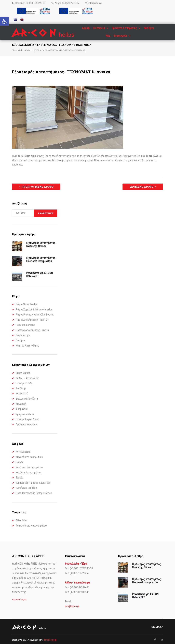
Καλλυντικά (22, 393)
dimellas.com (50, 639)
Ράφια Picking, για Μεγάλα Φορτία (35, 314)
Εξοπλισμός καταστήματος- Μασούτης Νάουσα (41, 244)
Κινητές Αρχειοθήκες (27, 345)
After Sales (22, 520)
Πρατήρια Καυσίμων (26, 424)
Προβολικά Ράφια (25, 324)
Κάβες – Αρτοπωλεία (27, 377)
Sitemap (157, 626)
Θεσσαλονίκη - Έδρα (76, 563)
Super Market (23, 372)
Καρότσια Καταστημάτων (29, 467)
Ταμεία (19, 477)
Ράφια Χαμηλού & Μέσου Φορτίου (34, 309)
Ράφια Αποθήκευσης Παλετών (32, 319)
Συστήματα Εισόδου (26, 487)
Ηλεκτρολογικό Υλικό (28, 419)
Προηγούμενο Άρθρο (37, 186)
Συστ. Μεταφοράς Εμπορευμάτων (34, 492)
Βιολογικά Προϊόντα (27, 398)
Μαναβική (21, 403)
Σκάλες (20, 462)
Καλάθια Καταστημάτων (29, 472)
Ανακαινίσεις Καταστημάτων (31, 525)
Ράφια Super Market (27, 304)
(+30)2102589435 (70, 3)
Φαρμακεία (22, 408)
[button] (4, 21)
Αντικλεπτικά (23, 451)
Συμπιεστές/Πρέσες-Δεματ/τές (33, 482)
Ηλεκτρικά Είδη (24, 383)
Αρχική (28, 50)
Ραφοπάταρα (23, 335)
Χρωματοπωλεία (25, 414)
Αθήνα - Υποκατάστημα (77, 582)
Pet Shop (21, 388)
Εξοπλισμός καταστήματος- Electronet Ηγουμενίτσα (41, 259)
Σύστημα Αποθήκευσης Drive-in (32, 330)
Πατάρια (20, 340)
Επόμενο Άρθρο (142, 186)
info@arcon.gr (95, 3)
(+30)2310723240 (34, 3)
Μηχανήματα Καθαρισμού (29, 456)
